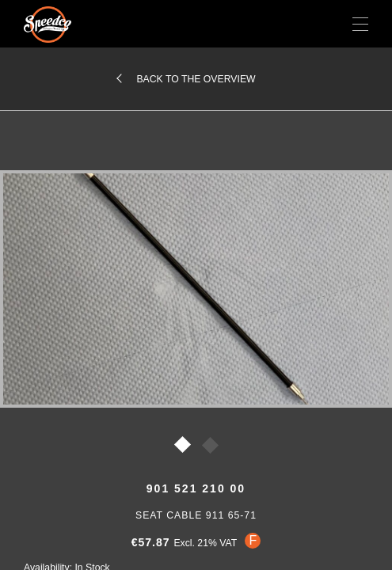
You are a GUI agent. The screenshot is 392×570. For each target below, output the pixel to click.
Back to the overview (196, 79)
